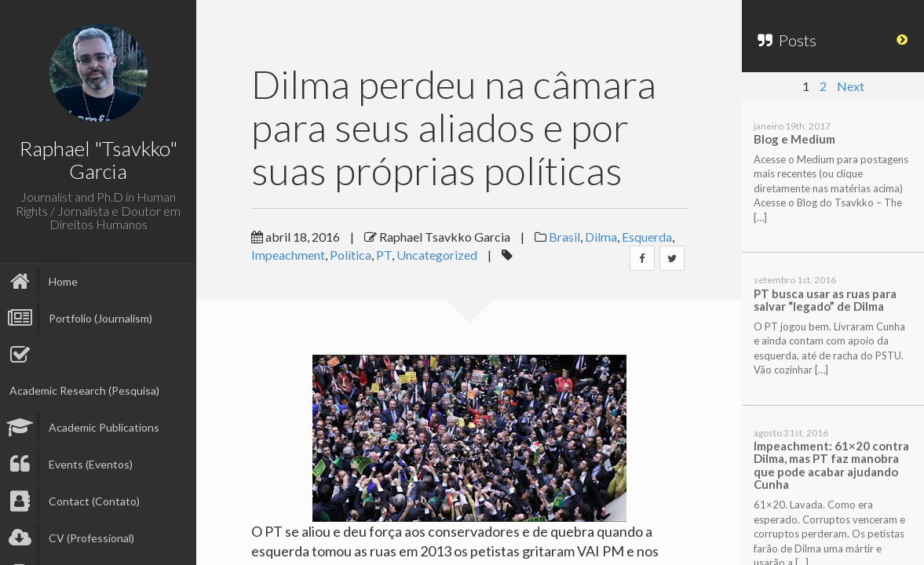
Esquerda (647, 237)
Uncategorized (437, 255)
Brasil (564, 237)
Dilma (601, 237)
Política (351, 255)
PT (384, 255)
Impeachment (288, 255)
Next (851, 86)
